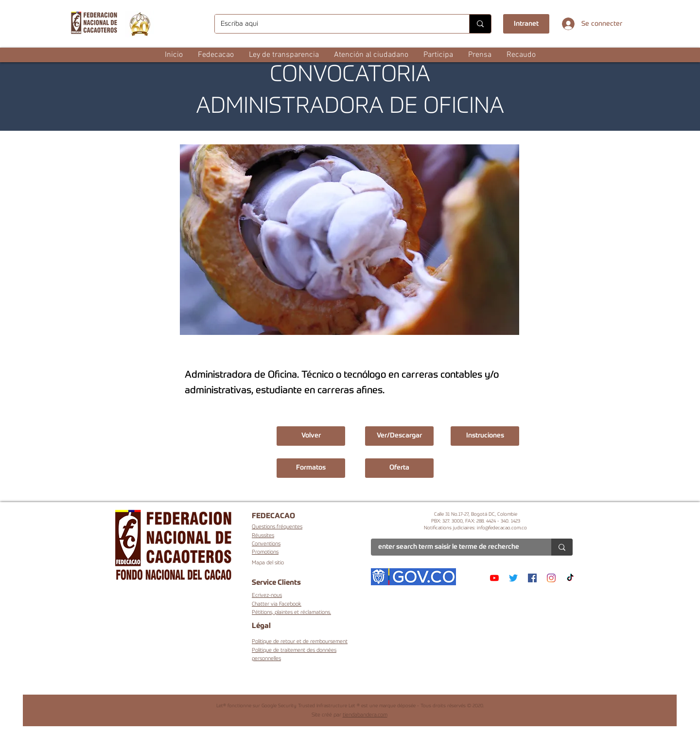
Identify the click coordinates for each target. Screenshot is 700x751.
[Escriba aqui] (335, 24)
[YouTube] (494, 578)
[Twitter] (513, 578)
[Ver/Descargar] (399, 436)
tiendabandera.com (365, 715)
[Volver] (311, 436)
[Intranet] (526, 24)
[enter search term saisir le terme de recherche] (454, 547)
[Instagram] (551, 578)
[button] (216, 55)
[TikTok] (570, 578)
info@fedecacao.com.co (502, 528)
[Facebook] (532, 578)
